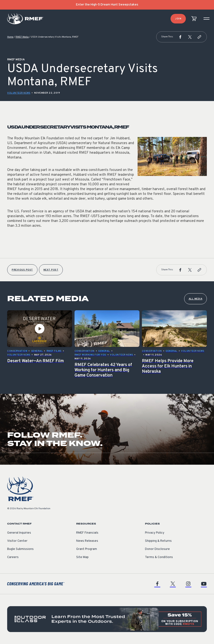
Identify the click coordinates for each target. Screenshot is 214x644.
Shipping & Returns (158, 541)
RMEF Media (22, 37)
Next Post (51, 270)
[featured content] (107, 619)
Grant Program (87, 549)
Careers (13, 557)
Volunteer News (19, 93)
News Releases (87, 541)
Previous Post (22, 270)
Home (10, 37)
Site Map (82, 557)
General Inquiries (19, 533)
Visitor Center (17, 541)
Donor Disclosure (157, 549)
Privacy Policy (155, 533)
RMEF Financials (87, 533)
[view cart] (194, 19)
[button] (180, 37)
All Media (196, 299)
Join (178, 19)
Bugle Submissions (20, 549)
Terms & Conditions (159, 557)
